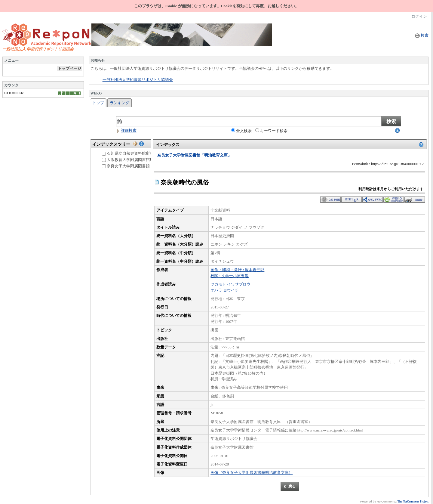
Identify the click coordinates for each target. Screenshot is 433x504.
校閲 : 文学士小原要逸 (230, 276)
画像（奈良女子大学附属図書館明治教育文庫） (252, 473)
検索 (422, 35)
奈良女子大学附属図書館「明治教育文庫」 (141, 166)
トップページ (69, 68)
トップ (98, 103)
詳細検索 (126, 130)
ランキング (120, 103)
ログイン (419, 16)
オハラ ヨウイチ (225, 290)
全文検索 (241, 131)
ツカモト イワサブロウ (230, 284)
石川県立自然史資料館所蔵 (128, 153)
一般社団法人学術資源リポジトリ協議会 (138, 80)
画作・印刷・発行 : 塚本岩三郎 (237, 270)
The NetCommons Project (413, 502)
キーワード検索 (271, 131)
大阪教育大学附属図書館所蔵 (130, 160)
